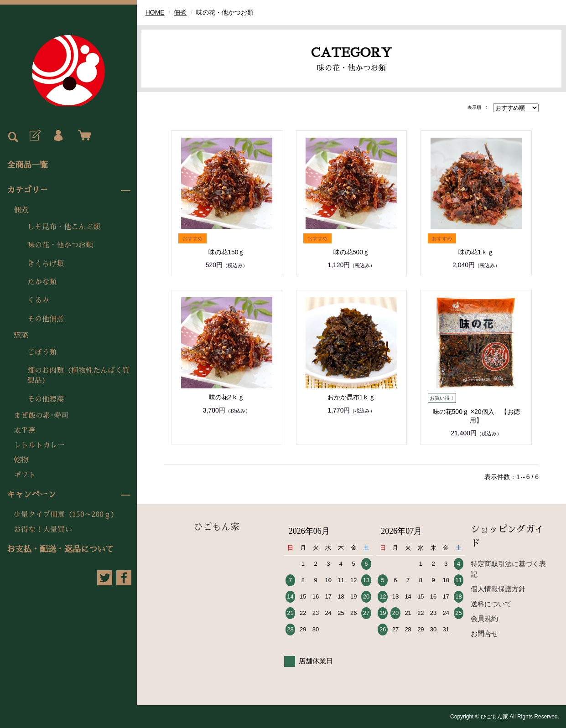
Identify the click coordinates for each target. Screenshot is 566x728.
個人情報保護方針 (498, 589)
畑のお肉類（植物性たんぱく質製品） (78, 376)
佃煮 (21, 210)
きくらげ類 (46, 264)
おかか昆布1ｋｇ (352, 397)
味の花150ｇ (226, 252)
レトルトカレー (39, 445)
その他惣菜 (46, 399)
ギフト (25, 475)
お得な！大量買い (43, 530)
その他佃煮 (46, 319)
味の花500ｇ (351, 252)
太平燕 (25, 430)
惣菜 (21, 336)
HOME (155, 12)
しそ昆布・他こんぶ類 (64, 227)
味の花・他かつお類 (60, 245)
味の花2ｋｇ (227, 397)
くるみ (38, 300)
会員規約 (484, 618)
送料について (491, 604)
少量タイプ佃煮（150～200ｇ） (66, 515)
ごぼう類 (42, 352)
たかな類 (42, 282)
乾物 (21, 460)
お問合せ (484, 633)
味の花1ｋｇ (476, 252)
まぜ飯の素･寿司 (41, 416)
